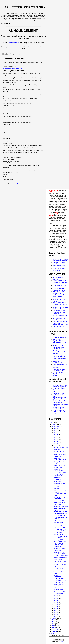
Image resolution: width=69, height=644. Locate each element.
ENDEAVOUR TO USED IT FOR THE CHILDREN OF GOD (61, 554)
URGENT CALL (58, 568)
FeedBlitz (62, 642)
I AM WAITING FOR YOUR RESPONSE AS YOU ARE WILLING (60, 544)
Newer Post (6, 187)
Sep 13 (56, 599)
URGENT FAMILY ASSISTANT (59, 475)
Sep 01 (56, 616)
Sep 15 (56, 597)
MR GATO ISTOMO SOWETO (59, 498)
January (55, 631)
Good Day (57, 521)
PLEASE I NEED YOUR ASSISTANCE (61, 592)
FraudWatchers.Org (59, 262)
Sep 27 (56, 432)
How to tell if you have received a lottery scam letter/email (60, 304)
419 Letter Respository (60, 388)
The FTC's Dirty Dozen (60, 281)
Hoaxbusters (57, 361)
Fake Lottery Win (58, 298)
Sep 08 (56, 607)
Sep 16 (56, 595)
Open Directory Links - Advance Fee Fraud (59, 356)
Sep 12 (56, 601)
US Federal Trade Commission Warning (59, 346)
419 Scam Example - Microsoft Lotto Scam (59, 289)
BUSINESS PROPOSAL (58, 576)
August (54, 618)
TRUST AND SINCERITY (58, 478)
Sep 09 (56, 605)
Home (25, 187)
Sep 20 (56, 442)
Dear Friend (57, 505)
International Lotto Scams (60, 325)
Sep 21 (56, 440)
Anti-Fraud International (60, 267)
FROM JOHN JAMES (60, 503)
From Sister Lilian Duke (61, 507)
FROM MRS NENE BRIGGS (59, 509)
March (54, 628)
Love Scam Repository (60, 393)
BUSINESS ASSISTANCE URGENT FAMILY (60, 471)
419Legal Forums (58, 372)
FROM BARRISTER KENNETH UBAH (60, 459)
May (54, 624)
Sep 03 (56, 612)
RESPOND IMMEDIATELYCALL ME (60, 494)
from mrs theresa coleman (59, 452)
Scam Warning (14, 42)
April (54, 626)
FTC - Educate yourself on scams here (60, 327)
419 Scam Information (59, 338)
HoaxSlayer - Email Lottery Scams (58, 292)
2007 (52, 423)
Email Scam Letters (59, 409)
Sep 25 (56, 436)
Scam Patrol (56, 270)
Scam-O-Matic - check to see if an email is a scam (60, 260)
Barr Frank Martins (59, 570)
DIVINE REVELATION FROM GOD (60, 582)
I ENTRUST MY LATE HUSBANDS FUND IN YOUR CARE (60, 514)
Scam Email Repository (60, 385)
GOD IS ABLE (58, 550)
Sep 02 (56, 614)
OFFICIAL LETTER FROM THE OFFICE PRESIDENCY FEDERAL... (61, 530)
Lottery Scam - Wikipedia (60, 307)
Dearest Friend (58, 559)
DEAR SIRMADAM (59, 579)
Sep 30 (56, 428)
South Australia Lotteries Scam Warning (60, 322)
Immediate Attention (60, 483)
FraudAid (55, 264)
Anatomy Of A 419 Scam (60, 364)
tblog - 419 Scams (58, 410)
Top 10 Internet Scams (59, 363)
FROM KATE (57, 481)
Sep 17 (56, 446)
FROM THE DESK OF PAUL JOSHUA (60, 456)
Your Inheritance (58, 534)
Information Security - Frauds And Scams (59, 370)
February (55, 630)
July (54, 620)
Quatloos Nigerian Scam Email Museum (60, 402)
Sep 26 (56, 434)
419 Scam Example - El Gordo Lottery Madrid (60, 296)
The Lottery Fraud (58, 309)
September (56, 426)
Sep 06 (56, 609)
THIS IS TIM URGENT (60, 557)
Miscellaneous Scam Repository (59, 391)
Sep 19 (56, 444)
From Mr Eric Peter (59, 501)
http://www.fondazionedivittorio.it (12, 69)
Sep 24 (56, 438)
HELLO (56, 588)
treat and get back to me (61, 448)
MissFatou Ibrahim (59, 465)
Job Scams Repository (59, 387)
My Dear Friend (58, 467)
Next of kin (57, 488)
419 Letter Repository (24, 7)
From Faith (57, 449)
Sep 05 (56, 610)
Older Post (43, 187)
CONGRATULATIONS (60, 490)
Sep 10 (56, 603)
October (55, 425)
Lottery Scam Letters (59, 407)
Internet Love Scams (59, 269)
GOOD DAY (57, 538)
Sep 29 (56, 430)
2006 (52, 633)
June (54, 622)
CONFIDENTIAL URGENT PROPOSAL (58, 524)
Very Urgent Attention (60, 540)
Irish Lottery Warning (59, 311)
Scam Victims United (59, 265)
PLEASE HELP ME (59, 548)
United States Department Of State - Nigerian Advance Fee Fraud (59, 342)
